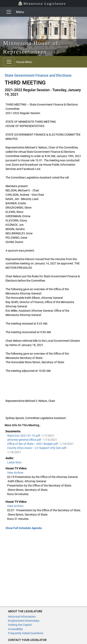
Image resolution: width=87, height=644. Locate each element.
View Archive (15, 473)
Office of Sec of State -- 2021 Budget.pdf (33, 444)
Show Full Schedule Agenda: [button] (24, 528)
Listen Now (14, 462)
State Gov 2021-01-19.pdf (24, 436)
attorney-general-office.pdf (24, 440)
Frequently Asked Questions (26, 633)
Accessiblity (15, 629)
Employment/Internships (24, 621)
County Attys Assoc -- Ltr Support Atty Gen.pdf (37, 448)
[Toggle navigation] (9, 12)
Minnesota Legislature (42, 3)
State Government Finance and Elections (38, 75)
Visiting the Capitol (20, 625)
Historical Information (22, 617)
